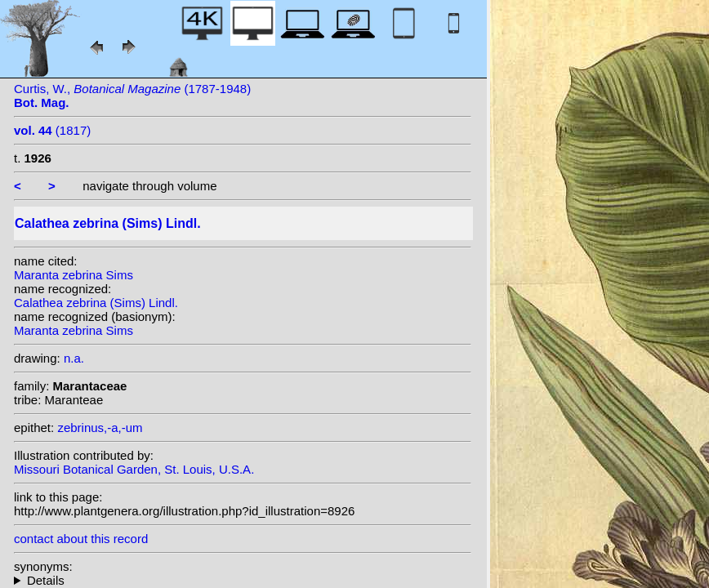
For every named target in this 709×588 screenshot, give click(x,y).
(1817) (52, 130)
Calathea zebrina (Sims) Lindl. (96, 303)
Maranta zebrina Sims (74, 275)
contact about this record (81, 539)
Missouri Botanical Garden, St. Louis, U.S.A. (134, 469)
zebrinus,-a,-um (100, 428)
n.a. (74, 358)
